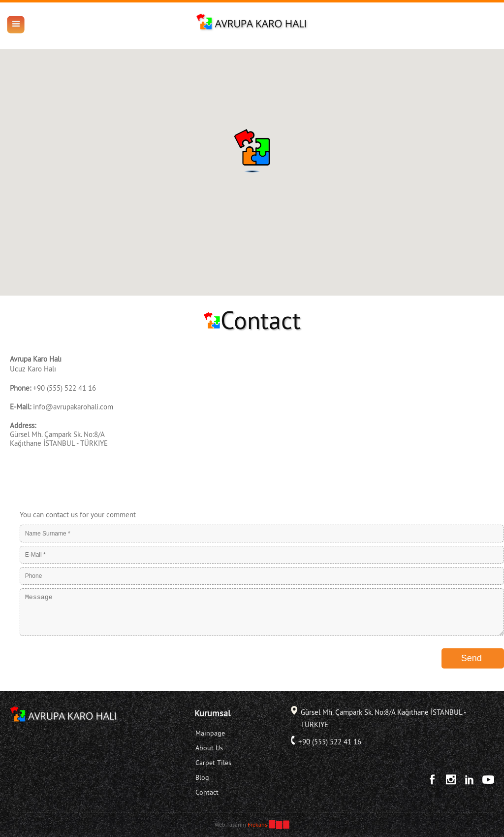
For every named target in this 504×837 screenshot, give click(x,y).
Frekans (257, 824)
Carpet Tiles (213, 763)
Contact (207, 792)
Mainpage (210, 733)
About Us (209, 748)
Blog (202, 777)
